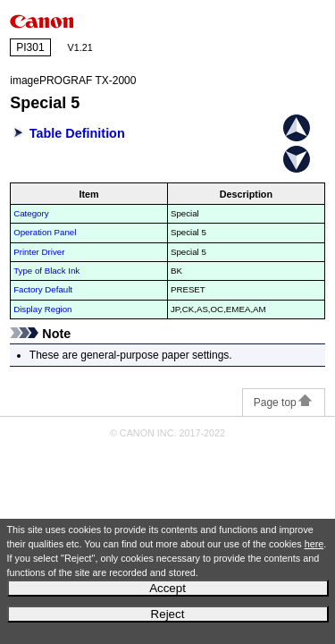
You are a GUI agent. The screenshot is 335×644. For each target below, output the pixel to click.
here (314, 544)
